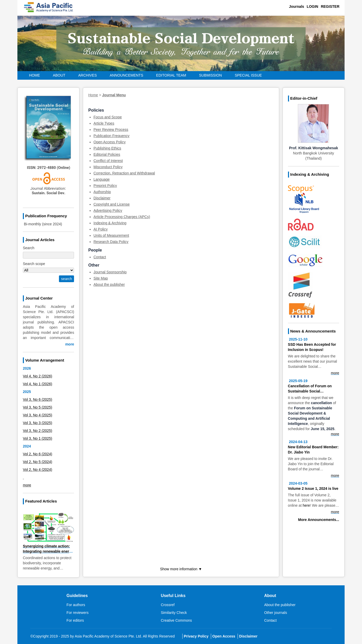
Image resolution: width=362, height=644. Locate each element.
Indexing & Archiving (110, 223)
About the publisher (109, 284)
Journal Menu (114, 95)
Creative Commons (176, 620)
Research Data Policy (111, 242)
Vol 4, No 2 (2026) (38, 376)
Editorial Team (171, 75)
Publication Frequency (112, 136)
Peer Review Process (111, 130)
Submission (210, 75)
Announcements (126, 75)
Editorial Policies (107, 154)
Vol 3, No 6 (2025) (38, 399)
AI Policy (100, 229)
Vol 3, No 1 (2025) (38, 438)
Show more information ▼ (181, 569)
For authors (76, 605)
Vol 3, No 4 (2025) (38, 415)
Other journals (276, 613)
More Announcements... (319, 520)
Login (312, 6)
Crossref (168, 605)
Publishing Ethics (107, 148)
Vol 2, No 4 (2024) (38, 470)
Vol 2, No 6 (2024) (38, 454)
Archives (88, 75)
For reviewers (78, 613)
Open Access (224, 636)
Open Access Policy (110, 142)
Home (35, 75)
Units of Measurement (111, 235)
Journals (297, 6)
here (306, 505)
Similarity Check (174, 613)
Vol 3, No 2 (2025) (38, 431)
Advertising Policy (108, 211)
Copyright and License (112, 204)
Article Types (104, 123)
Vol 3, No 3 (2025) (38, 423)
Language (102, 179)
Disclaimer (102, 198)
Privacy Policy (196, 636)
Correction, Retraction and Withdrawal (124, 173)
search (66, 279)
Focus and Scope (108, 117)
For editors (75, 620)
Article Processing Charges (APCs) (122, 217)
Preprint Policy (105, 186)
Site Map (101, 278)
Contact (100, 257)
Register (330, 6)
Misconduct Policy (108, 167)
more (70, 344)
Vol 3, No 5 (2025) (38, 407)
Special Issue (248, 75)
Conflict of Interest (108, 161)
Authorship (102, 192)
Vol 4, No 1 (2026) (38, 384)
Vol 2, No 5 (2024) (38, 462)
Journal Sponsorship (110, 272)
